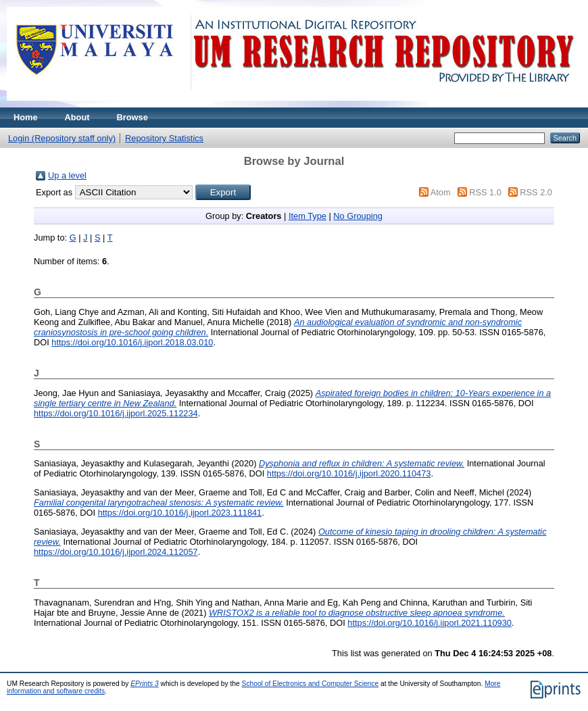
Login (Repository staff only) (62, 138)
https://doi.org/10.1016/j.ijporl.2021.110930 (430, 623)
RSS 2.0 (536, 192)
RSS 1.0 (485, 192)
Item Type (308, 216)
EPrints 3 (145, 684)
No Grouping (358, 216)
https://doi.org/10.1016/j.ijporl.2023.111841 (180, 513)
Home (26, 117)
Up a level (67, 175)
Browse (132, 117)
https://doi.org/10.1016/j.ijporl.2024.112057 (116, 552)
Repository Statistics (164, 138)
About (77, 117)
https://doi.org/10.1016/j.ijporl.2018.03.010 (132, 342)
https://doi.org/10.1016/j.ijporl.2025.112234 (116, 413)
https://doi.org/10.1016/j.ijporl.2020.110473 (349, 473)
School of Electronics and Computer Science (311, 684)
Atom (441, 192)
